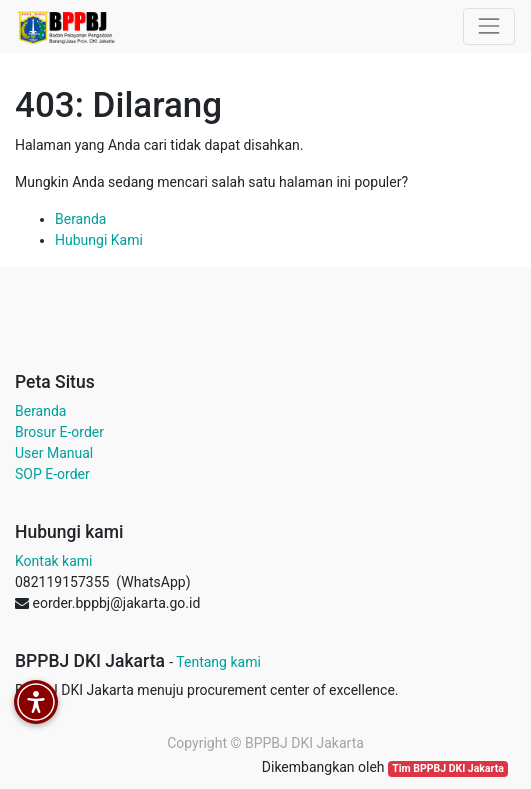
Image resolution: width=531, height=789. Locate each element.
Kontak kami (53, 561)
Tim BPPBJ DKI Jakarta (448, 768)
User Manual (54, 453)
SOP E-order (52, 474)
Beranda (80, 219)
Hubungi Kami (99, 240)
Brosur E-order (59, 432)
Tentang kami (218, 662)
